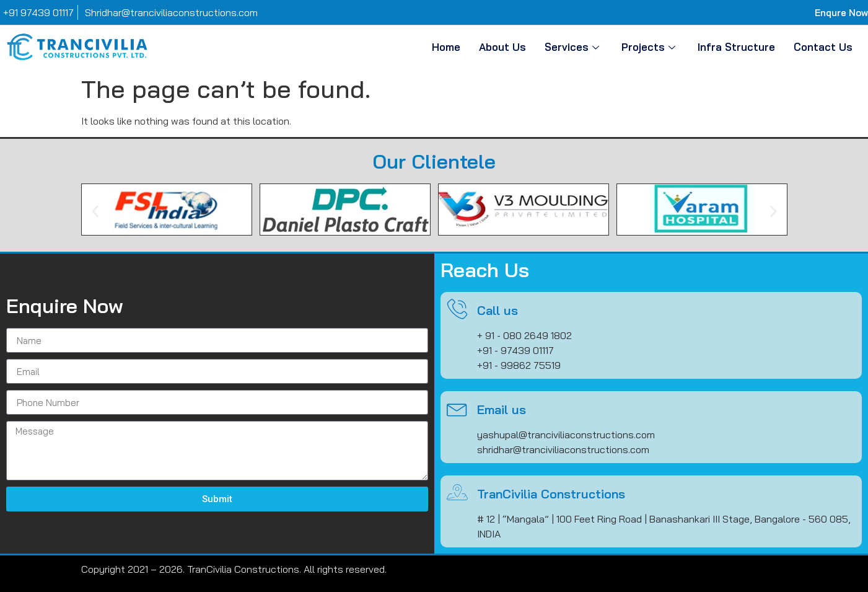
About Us (502, 47)
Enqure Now (841, 13)
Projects (648, 47)
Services (572, 47)
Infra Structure (736, 47)
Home (446, 47)
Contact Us (823, 47)
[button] (95, 212)
